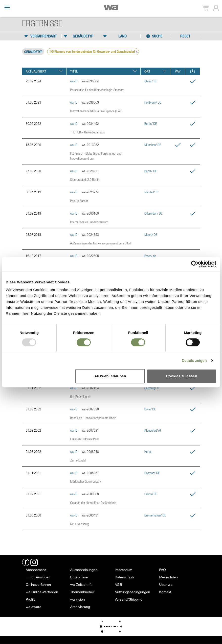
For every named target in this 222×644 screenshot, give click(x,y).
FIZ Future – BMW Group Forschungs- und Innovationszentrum (96, 156)
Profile (31, 599)
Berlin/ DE (151, 123)
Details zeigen (194, 360)
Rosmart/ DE (152, 473)
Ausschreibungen (84, 570)
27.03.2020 (33, 171)
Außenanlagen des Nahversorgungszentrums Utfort (101, 243)
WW (178, 71)
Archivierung (80, 607)
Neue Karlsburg (80, 524)
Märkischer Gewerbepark (86, 481)
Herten (148, 451)
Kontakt (165, 592)
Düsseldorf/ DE (153, 213)
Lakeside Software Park (85, 439)
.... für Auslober (38, 577)
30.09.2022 (33, 123)
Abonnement (36, 570)
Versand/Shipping (129, 599)
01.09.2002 (33, 409)
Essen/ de (150, 256)
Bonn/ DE (150, 409)
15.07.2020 (33, 145)
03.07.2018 (33, 234)
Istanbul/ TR (151, 192)
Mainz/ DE (151, 81)
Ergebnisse (79, 577)
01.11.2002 (33, 388)
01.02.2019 (33, 213)
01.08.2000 (33, 515)
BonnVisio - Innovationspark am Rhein (93, 418)
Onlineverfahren (38, 584)
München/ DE (153, 145)
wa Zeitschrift (81, 584)
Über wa (166, 584)
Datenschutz (125, 577)
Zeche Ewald (78, 460)
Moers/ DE (151, 234)
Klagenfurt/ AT (153, 430)
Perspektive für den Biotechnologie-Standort (97, 90)
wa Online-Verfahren (42, 592)
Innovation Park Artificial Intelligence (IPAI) (96, 111)
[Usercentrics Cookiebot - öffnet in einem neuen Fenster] (195, 264)
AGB (118, 584)
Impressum (123, 570)
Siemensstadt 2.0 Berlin (85, 179)
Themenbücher (82, 592)
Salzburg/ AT (152, 388)
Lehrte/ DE (151, 494)
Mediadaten (168, 577)
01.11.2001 (33, 473)
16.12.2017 (33, 256)
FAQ (163, 570)
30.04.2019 (33, 192)
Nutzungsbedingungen (132, 592)
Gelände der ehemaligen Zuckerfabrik (93, 503)
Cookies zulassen (181, 376)
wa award (33, 607)
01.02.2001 (33, 494)
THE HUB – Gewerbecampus (87, 132)
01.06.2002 (33, 451)
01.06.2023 (33, 102)
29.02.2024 (33, 81)
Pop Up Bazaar (79, 201)
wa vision (78, 599)
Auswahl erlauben (110, 376)
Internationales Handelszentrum (89, 222)
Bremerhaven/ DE (155, 515)
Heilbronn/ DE (153, 102)
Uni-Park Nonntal (81, 396)
